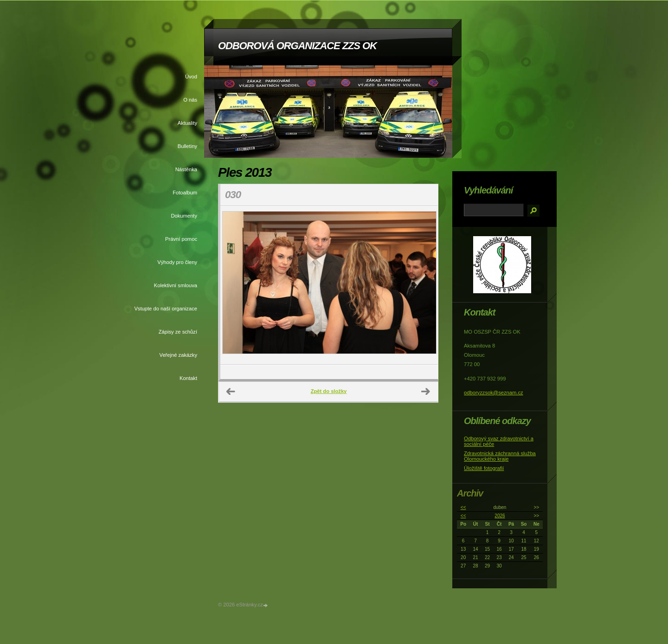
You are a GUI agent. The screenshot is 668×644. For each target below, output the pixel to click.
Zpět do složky (329, 391)
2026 (500, 516)
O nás (190, 100)
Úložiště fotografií (484, 468)
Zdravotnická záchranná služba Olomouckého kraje (500, 456)
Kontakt (188, 378)
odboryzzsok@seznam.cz (494, 393)
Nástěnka (186, 169)
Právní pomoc (181, 239)
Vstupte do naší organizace (166, 309)
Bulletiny (187, 146)
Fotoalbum (185, 193)
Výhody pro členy (177, 262)
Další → (426, 392)
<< (463, 507)
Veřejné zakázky (178, 355)
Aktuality (187, 123)
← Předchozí (231, 392)
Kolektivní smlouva (176, 285)
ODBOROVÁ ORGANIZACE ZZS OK (297, 46)
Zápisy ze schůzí (178, 332)
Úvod (191, 77)
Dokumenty (184, 216)
